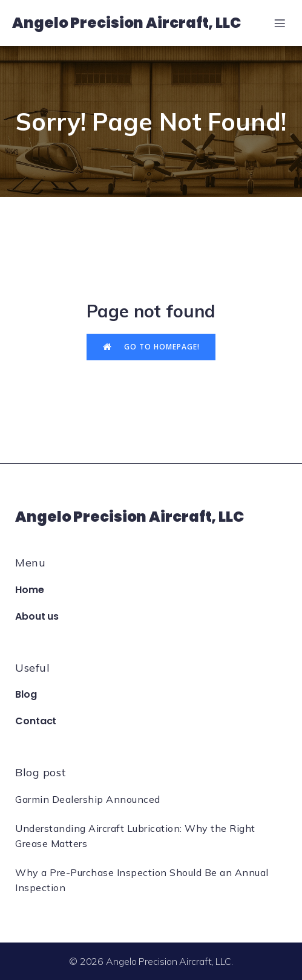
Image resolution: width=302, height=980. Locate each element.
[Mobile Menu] (280, 23)
